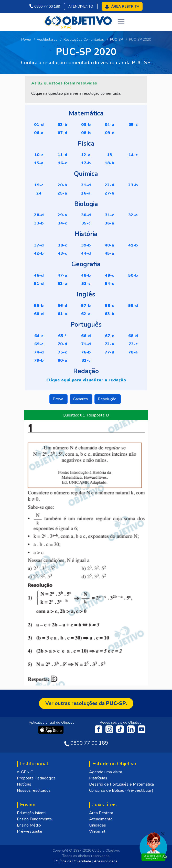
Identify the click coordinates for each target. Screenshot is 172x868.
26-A (86, 193)
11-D (62, 155)
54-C (110, 284)
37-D (39, 245)
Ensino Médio (29, 825)
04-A (109, 125)
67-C (110, 336)
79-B (39, 360)
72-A (109, 344)
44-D (86, 253)
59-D (133, 306)
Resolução (108, 399)
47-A (62, 275)
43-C (62, 253)
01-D (39, 125)
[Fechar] (163, 834)
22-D (110, 185)
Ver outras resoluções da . (86, 703)
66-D (86, 336)
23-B (133, 185)
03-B (86, 125)
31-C (110, 215)
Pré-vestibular (30, 831)
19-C (39, 185)
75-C (62, 352)
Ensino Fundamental (35, 819)
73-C (133, 344)
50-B (133, 275)
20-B (62, 185)
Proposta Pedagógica (36, 778)
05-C (133, 125)
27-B (109, 193)
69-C (39, 344)
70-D (62, 344)
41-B (133, 245)
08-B (86, 133)
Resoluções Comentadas (84, 40)
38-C (62, 245)
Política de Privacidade (73, 861)
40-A (109, 245)
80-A (62, 360)
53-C (86, 284)
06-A (39, 133)
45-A (109, 253)
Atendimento (81, 7)
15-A (39, 163)
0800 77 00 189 (45, 7)
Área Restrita (101, 813)
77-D (110, 352)
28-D (39, 215)
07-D (62, 133)
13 (110, 155)
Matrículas (98, 778)
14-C (133, 155)
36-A (109, 223)
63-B (109, 314)
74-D (39, 352)
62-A (86, 314)
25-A (62, 193)
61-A (62, 314)
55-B (39, 306)
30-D (86, 215)
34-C (62, 223)
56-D (62, 306)
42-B (39, 253)
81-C (86, 360)
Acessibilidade (106, 861)
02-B (62, 125)
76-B (86, 352)
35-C (86, 223)
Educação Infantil (32, 813)
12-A (86, 155)
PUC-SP (116, 40)
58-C (110, 306)
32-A (133, 215)
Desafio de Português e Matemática (121, 784)
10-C (39, 155)
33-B (39, 223)
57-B (86, 306)
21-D (86, 185)
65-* (62, 336)
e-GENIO (25, 772)
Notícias (24, 784)
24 (39, 193)
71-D (86, 344)
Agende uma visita (106, 772)
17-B (86, 163)
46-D (39, 275)
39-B (86, 245)
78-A (133, 352)
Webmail (97, 831)
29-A (62, 215)
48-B (86, 275)
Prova (58, 399)
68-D (133, 336)
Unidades (98, 825)
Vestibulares (47, 40)
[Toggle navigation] (121, 22)
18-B (109, 163)
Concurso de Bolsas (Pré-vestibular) (121, 790)
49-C (110, 275)
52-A (62, 284)
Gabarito (81, 399)
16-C (62, 163)
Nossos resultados (34, 790)
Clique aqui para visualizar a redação (86, 380)
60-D (39, 314)
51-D (39, 284)
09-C (110, 133)
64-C (39, 336)
